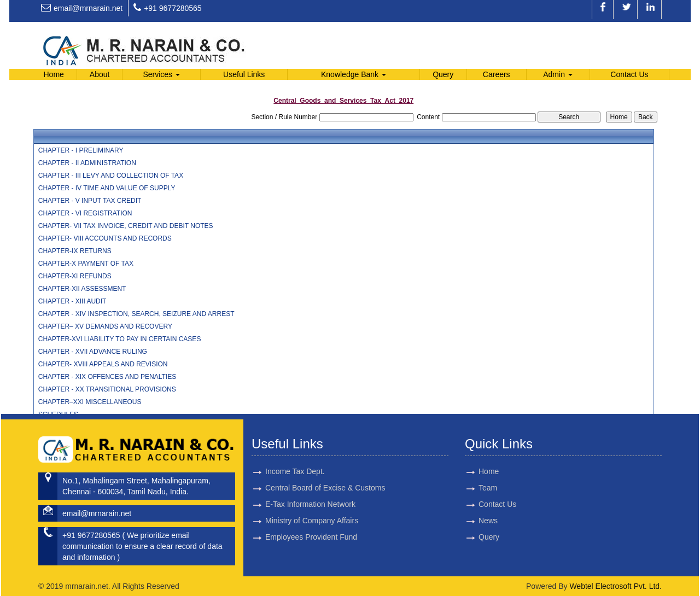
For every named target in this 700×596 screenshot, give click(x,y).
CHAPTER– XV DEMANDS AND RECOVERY (105, 326)
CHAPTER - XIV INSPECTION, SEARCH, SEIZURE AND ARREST (136, 314)
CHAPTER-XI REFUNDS (75, 276)
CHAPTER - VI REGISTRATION (85, 213)
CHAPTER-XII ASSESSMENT (82, 289)
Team (464, 488)
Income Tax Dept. (295, 448)
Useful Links (244, 74)
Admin (558, 74)
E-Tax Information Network (310, 482)
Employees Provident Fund (311, 516)
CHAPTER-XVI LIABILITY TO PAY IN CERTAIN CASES (120, 339)
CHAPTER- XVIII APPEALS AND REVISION (103, 364)
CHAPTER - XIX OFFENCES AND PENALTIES (107, 377)
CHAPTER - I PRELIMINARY (81, 150)
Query (443, 74)
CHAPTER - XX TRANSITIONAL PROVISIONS (107, 389)
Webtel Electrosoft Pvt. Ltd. (616, 586)
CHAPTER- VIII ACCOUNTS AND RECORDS (105, 238)
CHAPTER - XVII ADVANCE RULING (93, 352)
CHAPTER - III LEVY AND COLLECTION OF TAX (111, 176)
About (100, 74)
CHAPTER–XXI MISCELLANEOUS (90, 402)
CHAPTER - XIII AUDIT (72, 301)
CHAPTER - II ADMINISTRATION (87, 163)
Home (53, 74)
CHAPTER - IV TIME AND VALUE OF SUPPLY (107, 188)
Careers (497, 74)
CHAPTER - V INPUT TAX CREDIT (90, 201)
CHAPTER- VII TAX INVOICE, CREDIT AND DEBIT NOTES (126, 226)
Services (161, 74)
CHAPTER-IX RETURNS (75, 251)
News (465, 522)
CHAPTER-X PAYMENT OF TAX (86, 264)
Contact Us (629, 74)
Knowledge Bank (354, 74)
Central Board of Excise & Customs (325, 465)
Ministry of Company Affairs (312, 499)
